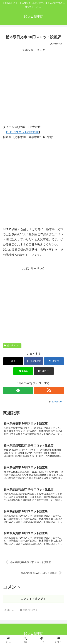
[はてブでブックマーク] (54, 361)
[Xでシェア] (13, 361)
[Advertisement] (33, 86)
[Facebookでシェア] (33, 361)
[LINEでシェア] (23, 371)
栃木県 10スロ (12, 346)
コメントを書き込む (34, 599)
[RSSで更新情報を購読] (49, 390)
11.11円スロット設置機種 (22, 132)
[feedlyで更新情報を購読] (18, 390)
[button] (44, 371)
